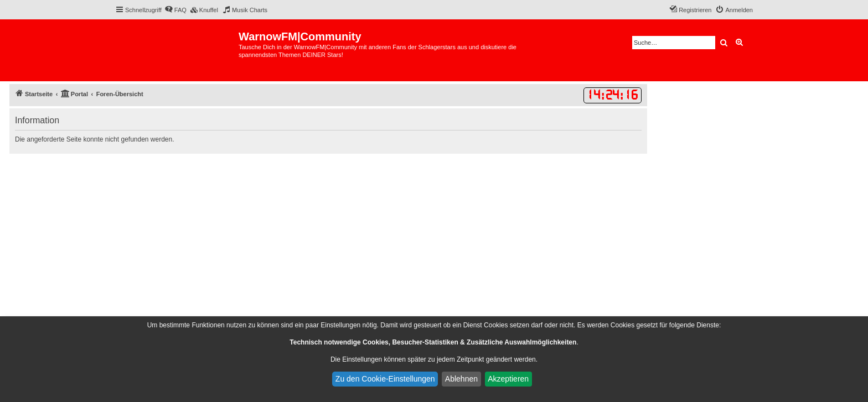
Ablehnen (461, 379)
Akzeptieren (508, 379)
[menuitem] (175, 10)
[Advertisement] (328, 237)
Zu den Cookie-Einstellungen (385, 379)
